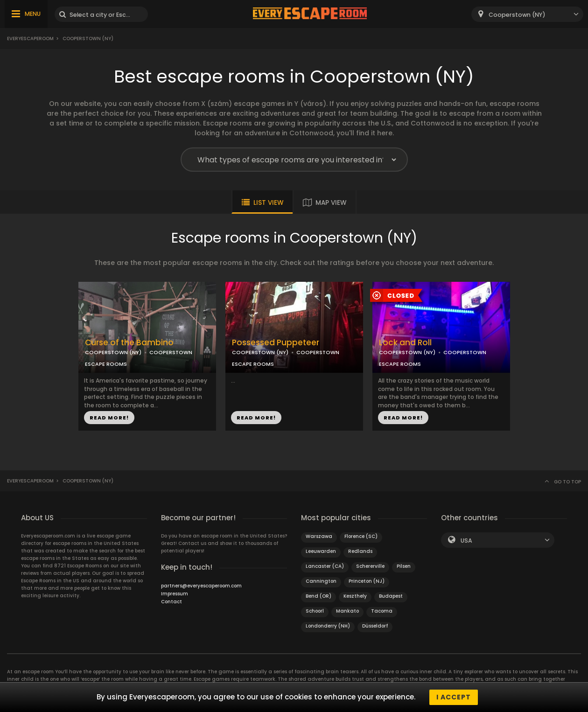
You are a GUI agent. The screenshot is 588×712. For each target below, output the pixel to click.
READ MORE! (109, 418)
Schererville (370, 566)
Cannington (321, 581)
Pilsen (404, 566)
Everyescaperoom (30, 38)
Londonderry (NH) (328, 626)
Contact (171, 602)
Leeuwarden (321, 551)
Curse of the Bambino (129, 343)
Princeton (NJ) (367, 581)
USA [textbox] (466, 541)
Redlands (360, 551)
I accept (454, 697)
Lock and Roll (405, 343)
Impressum (175, 594)
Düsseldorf (375, 626)
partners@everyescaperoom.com (201, 586)
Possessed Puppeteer (276, 343)
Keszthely (355, 596)
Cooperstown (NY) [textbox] (517, 15)
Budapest (391, 596)
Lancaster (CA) (325, 566)
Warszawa (319, 536)
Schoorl (315, 611)
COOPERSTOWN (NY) (113, 352)
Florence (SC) (361, 536)
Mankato (347, 611)
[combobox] (527, 14)
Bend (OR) (318, 596)
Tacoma (382, 611)
